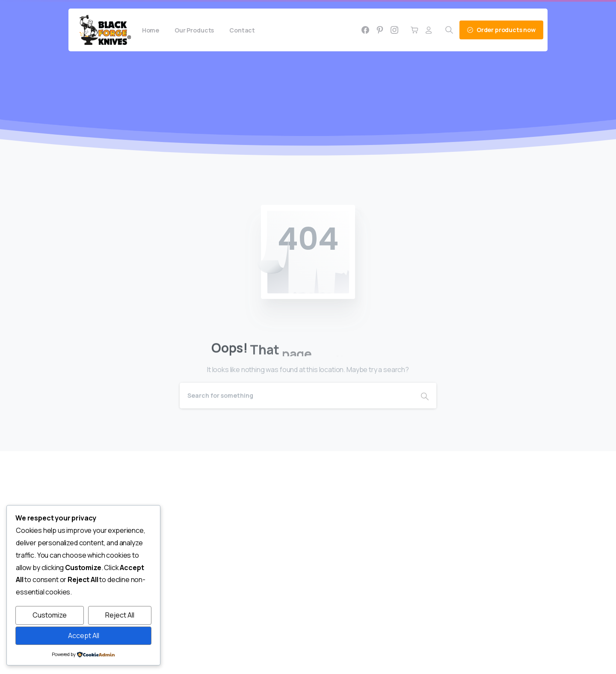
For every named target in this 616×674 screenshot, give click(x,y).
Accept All (84, 636)
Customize (50, 615)
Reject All (120, 615)
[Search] (296, 396)
